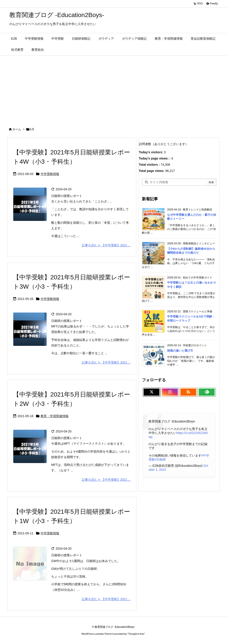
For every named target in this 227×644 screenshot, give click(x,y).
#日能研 (160, 459)
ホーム (17, 129)
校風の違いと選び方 (180, 351)
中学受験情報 (50, 174)
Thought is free (136, 634)
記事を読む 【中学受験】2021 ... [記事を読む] (106, 245)
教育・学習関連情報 (55, 416)
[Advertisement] (113, 89)
